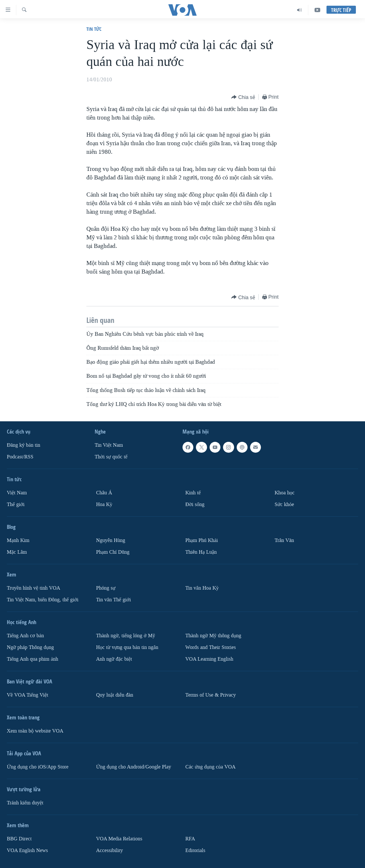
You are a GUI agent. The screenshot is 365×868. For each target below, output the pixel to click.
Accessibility (109, 850)
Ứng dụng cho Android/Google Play (134, 767)
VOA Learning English (209, 659)
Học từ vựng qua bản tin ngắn (127, 647)
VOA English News (27, 850)
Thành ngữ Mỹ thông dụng (213, 636)
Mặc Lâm (17, 552)
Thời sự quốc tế (111, 457)
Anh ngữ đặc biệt (114, 659)
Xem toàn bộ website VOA (35, 731)
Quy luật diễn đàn (115, 695)
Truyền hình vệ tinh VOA (34, 588)
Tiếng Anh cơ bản (25, 636)
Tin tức (94, 29)
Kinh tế (193, 493)
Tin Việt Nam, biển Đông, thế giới (43, 600)
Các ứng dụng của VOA (210, 767)
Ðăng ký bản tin (24, 445)
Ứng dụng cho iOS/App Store (38, 767)
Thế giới (16, 504)
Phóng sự (106, 588)
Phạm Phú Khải (202, 540)
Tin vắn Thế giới (113, 600)
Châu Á (104, 493)
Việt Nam (17, 493)
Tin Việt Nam (109, 445)
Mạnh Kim (18, 540)
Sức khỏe (284, 504)
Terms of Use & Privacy (211, 695)
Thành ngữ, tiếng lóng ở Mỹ (126, 636)
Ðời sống (195, 504)
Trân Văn (284, 540)
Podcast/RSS (20, 457)
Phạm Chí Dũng (113, 552)
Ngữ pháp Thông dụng (30, 647)
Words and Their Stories (211, 647)
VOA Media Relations (119, 839)
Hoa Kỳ (104, 504)
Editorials (195, 850)
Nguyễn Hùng (111, 540)
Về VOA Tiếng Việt (28, 695)
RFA (190, 839)
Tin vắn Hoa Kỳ (202, 588)
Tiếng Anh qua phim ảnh (33, 659)
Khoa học (285, 493)
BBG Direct (19, 839)
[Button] (243, 97)
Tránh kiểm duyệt (25, 803)
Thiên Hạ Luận (201, 552)
